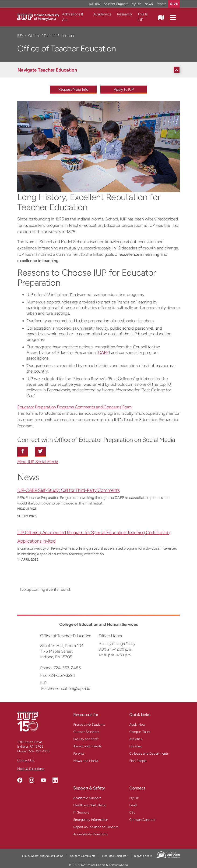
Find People (138, 761)
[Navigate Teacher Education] (100, 70)
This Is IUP (142, 17)
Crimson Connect (142, 820)
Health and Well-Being (90, 805)
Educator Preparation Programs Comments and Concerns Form (74, 407)
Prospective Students (89, 725)
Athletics (136, 739)
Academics (102, 14)
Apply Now (137, 725)
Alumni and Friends (87, 746)
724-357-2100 (39, 751)
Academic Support (87, 798)
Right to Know (143, 856)
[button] (173, 17)
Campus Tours (140, 732)
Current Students (86, 732)
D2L (132, 812)
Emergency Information (91, 820)
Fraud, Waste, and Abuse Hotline (43, 856)
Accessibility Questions (91, 834)
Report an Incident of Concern (96, 827)
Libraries (135, 746)
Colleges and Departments (149, 754)
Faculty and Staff (86, 739)
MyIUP (134, 798)
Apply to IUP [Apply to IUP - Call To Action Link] (124, 89)
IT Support (81, 812)
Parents (79, 754)
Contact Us (26, 760)
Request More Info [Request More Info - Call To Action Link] (73, 89)
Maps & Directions (31, 769)
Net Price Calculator (115, 856)
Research (124, 14)
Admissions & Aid (73, 17)
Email (133, 805)
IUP (20, 36)
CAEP (103, 353)
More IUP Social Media (38, 462)
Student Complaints (83, 856)
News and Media (86, 761)
